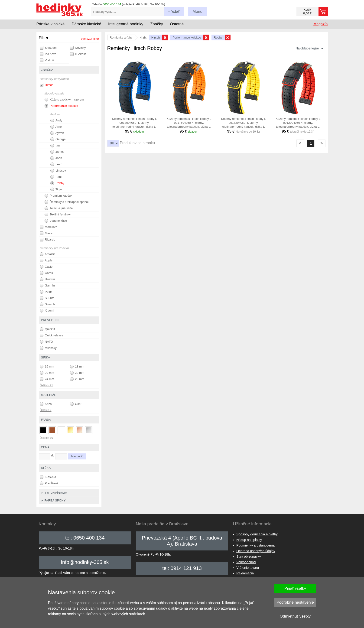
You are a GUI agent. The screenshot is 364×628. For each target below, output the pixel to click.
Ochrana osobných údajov (256, 551)
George (58, 139)
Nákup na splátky (249, 540)
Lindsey (58, 171)
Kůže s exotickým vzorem (64, 100)
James (57, 152)
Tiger (56, 189)
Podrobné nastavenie (295, 602)
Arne (56, 127)
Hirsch (47, 85)
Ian (55, 146)
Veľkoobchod (246, 562)
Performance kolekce (61, 106)
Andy (56, 120)
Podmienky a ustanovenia (255, 545)
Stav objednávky (249, 556)
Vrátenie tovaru (248, 568)
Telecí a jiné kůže (59, 208)
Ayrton (57, 133)
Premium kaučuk (58, 196)
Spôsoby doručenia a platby (257, 534)
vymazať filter (90, 39)
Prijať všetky (295, 588)
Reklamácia (245, 573)
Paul (56, 177)
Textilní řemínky (58, 215)
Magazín (320, 24)
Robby (57, 183)
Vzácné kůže (56, 221)
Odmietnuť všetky (295, 616)
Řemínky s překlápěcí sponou (67, 202)
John (56, 158)
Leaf (56, 164)
